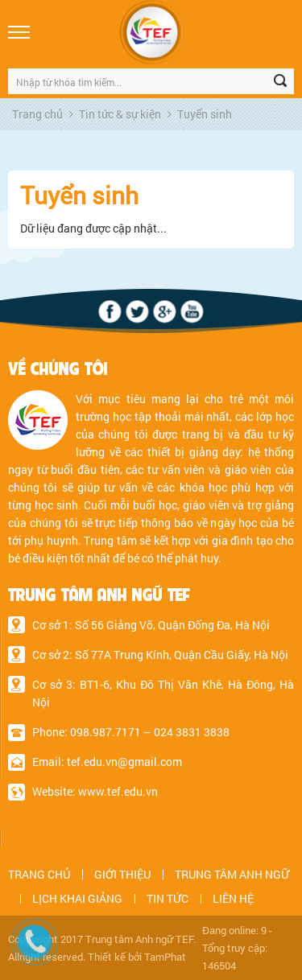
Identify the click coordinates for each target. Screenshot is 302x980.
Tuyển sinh (205, 114)
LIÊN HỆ (233, 898)
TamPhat (165, 957)
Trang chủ (37, 114)
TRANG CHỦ (39, 874)
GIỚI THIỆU (122, 874)
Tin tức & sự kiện (120, 114)
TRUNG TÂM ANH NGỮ (232, 874)
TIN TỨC (168, 898)
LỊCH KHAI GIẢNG (77, 898)
